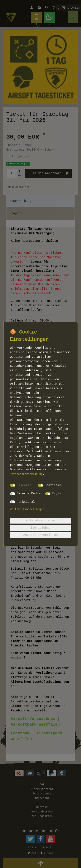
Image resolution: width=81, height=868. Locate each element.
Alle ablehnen (40, 528)
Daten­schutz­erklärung (26, 474)
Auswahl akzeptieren (41, 535)
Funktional (26, 502)
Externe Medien (30, 494)
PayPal (57, 494)
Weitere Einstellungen (27, 509)
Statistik (53, 485)
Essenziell (26, 485)
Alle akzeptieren (40, 521)
